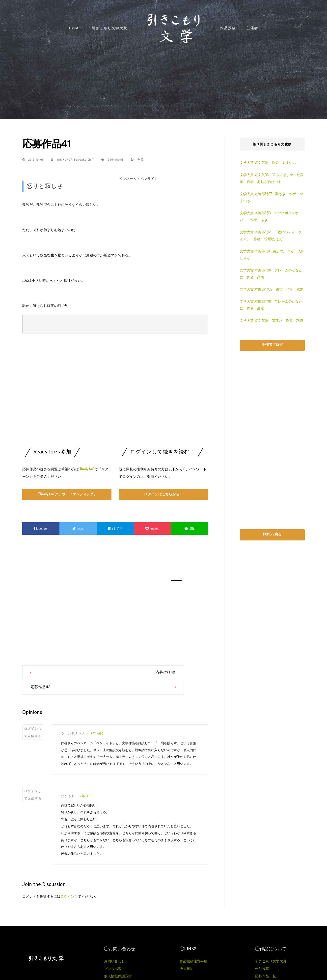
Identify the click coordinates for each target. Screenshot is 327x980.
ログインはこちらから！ (163, 494)
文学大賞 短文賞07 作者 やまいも (268, 163)
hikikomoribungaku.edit (72, 160)
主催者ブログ (272, 344)
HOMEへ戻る (272, 534)
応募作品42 (133, 673)
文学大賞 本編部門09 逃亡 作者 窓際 (272, 289)
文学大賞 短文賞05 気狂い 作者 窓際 (271, 320)
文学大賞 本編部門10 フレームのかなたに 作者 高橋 (271, 274)
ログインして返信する (33, 718)
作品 (140, 160)
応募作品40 (96, 673)
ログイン (67, 882)
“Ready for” (86, 469)
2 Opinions (112, 160)
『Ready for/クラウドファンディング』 (67, 494)
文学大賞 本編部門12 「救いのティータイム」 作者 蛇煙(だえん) (271, 235)
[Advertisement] (115, 392)
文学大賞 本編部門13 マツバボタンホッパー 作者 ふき (271, 216)
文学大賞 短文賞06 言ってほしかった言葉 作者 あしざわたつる (272, 178)
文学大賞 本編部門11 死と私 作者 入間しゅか (272, 254)
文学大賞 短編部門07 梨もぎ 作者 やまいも (271, 197)
